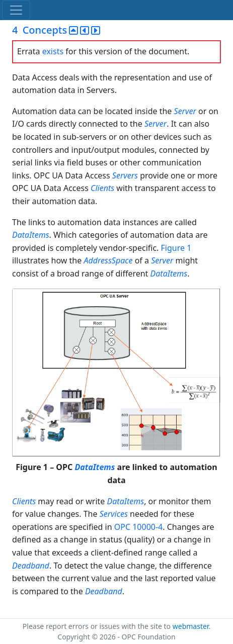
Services (114, 514)
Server (185, 111)
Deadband (31, 566)
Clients (102, 188)
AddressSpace (108, 260)
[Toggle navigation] (16, 10)
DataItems (31, 235)
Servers (125, 175)
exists (53, 51)
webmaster (191, 626)
